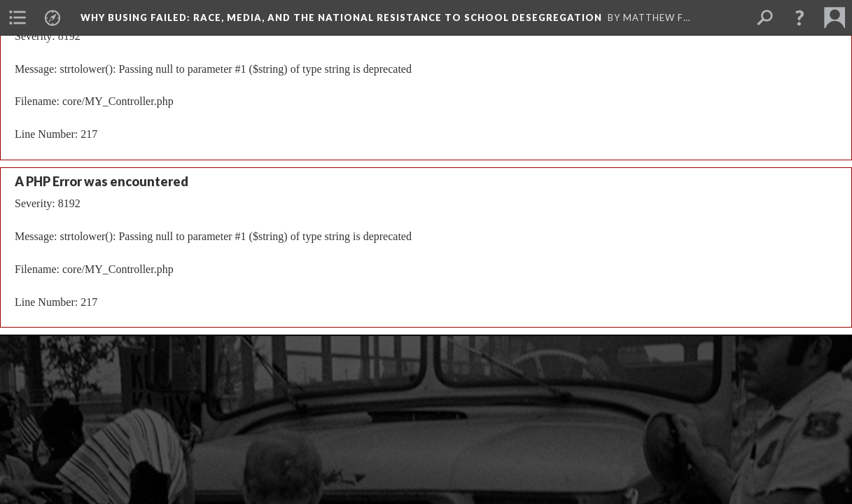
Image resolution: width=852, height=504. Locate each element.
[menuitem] (18, 17)
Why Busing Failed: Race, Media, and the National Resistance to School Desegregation (341, 17)
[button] (799, 17)
